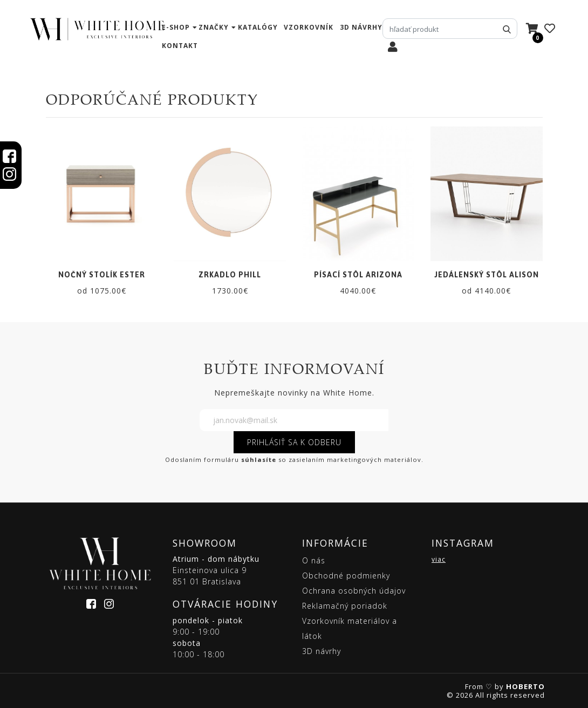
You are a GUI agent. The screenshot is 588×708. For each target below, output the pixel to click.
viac (439, 559)
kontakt (180, 46)
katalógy (258, 27)
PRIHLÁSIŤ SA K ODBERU (294, 442)
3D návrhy (361, 27)
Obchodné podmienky (346, 576)
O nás (314, 560)
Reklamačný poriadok (345, 606)
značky (214, 27)
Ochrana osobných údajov (354, 591)
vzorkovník (309, 27)
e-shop (176, 27)
